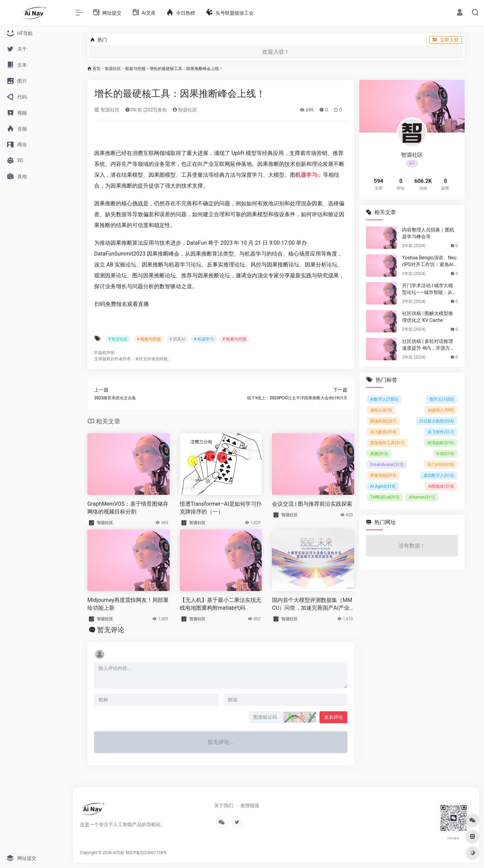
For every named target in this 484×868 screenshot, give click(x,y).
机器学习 (306, 175)
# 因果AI (177, 339)
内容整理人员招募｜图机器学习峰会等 (428, 233)
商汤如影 (441, 443)
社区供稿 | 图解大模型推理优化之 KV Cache (428, 317)
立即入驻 (446, 40)
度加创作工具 (387, 443)
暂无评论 (111, 630)
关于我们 (224, 805)
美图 (379, 454)
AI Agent (383, 486)
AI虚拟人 (441, 410)
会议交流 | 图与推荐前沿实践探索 (312, 504)
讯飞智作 (441, 432)
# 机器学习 (204, 339)
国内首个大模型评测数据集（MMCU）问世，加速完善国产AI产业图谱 (312, 604)
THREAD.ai (385, 497)
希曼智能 (383, 475)
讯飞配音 (383, 432)
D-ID (445, 454)
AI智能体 (441, 486)
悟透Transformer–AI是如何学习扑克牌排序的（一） (221, 508)
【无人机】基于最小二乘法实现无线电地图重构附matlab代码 (221, 604)
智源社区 (113, 69)
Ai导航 (119, 853)
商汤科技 (383, 421)
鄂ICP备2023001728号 (146, 853)
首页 (97, 69)
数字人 (442, 399)
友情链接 (250, 805)
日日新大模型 (437, 421)
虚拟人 (381, 410)
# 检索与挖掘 (149, 339)
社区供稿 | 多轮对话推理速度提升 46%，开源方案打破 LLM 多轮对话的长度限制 (429, 345)
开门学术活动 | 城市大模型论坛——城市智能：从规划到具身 (430, 289)
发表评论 (333, 717)
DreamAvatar (387, 465)
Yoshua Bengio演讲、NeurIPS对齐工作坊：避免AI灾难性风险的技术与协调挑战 (429, 261)
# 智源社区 (118, 339)
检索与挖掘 (135, 69)
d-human (422, 497)
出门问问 (441, 465)
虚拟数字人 (439, 475)
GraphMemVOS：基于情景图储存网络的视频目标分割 (128, 508)
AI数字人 (384, 399)
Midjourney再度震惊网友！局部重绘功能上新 (128, 604)
